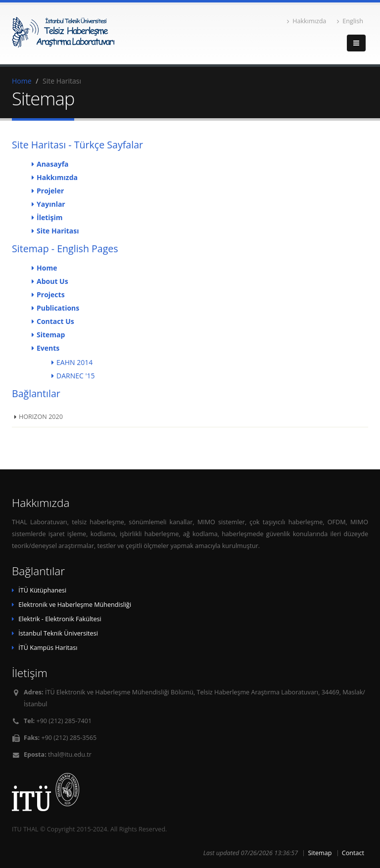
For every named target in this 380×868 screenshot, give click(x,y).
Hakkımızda (307, 21)
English (350, 21)
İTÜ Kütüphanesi (42, 590)
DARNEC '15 (76, 376)
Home (22, 81)
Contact (353, 853)
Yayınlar (51, 204)
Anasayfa (53, 164)
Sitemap (51, 335)
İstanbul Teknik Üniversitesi (58, 633)
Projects (51, 295)
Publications (58, 308)
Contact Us (55, 321)
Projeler (50, 191)
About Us (52, 281)
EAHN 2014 (74, 362)
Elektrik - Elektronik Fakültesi (60, 619)
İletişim (50, 217)
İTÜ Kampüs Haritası (48, 648)
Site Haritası (58, 231)
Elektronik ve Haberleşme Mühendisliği (75, 605)
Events (48, 348)
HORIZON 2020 (41, 417)
